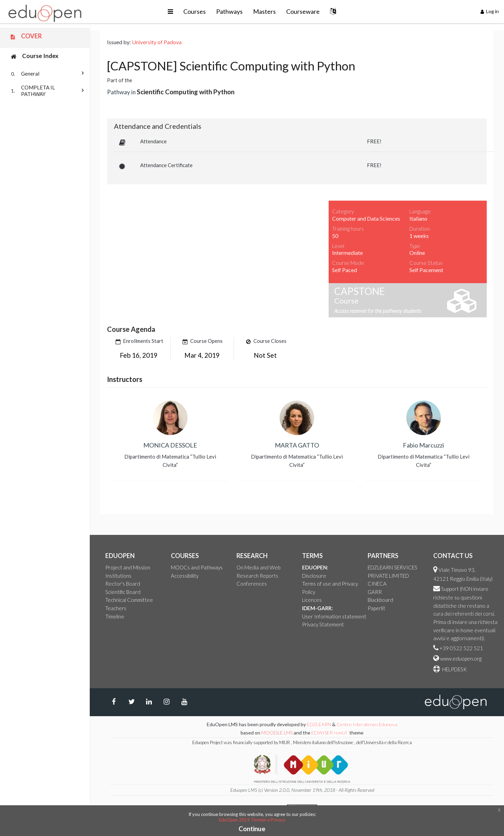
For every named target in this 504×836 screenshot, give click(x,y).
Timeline (115, 616)
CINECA (377, 584)
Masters (264, 11)
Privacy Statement (323, 624)
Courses (195, 11)
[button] (170, 12)
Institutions (118, 576)
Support (450, 589)
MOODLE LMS (277, 733)
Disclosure (314, 576)
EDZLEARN (319, 724)
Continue (252, 829)
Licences (312, 600)
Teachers (116, 608)
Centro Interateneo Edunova (367, 724)
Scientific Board (123, 592)
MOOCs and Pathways (197, 567)
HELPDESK (454, 669)
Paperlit (376, 608)
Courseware (303, 11)
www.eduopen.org (461, 659)
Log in (490, 11)
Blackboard (380, 600)
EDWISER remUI (330, 733)
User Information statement (334, 616)
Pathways (229, 11)
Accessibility (185, 576)
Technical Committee (129, 600)
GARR (375, 592)
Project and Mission (128, 567)
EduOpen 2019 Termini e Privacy (252, 820)
